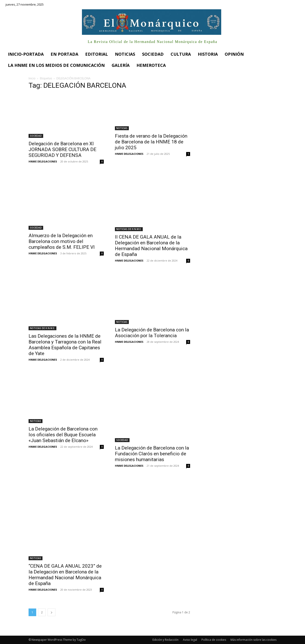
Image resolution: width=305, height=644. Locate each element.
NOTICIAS (122, 128)
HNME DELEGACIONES (43, 161)
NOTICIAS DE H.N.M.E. (129, 229)
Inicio (32, 78)
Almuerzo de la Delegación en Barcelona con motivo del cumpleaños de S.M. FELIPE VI (62, 241)
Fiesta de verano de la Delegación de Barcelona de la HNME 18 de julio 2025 (151, 142)
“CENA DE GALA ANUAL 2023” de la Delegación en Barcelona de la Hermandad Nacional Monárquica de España (65, 575)
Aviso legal (190, 640)
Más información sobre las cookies (253, 640)
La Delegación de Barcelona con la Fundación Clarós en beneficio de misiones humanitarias (152, 454)
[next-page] (52, 612)
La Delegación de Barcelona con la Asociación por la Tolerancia (152, 333)
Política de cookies (214, 640)
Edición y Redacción (165, 640)
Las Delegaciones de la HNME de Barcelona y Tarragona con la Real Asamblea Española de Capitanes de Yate (65, 345)
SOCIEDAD (36, 136)
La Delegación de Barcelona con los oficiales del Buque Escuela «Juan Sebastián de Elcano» (63, 435)
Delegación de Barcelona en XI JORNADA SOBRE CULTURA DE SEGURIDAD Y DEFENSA (62, 149)
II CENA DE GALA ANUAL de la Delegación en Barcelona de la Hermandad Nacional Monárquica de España (151, 246)
